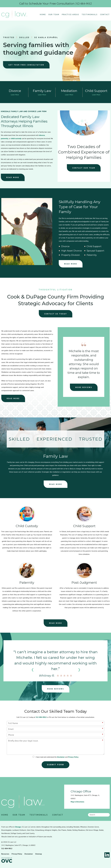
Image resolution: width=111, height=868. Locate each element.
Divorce (65, 246)
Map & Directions (77, 802)
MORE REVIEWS (84, 387)
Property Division (71, 255)
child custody (16, 138)
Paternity (92, 255)
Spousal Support (95, 251)
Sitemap (39, 854)
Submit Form (56, 765)
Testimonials (90, 14)
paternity (5, 138)
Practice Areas (70, 14)
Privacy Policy (73, 757)
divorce (42, 135)
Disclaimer (61, 757)
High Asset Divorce (71, 251)
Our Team (54, 14)
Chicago (18, 827)
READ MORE (13, 177)
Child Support (94, 246)
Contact (105, 14)
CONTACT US (56, 314)
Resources (5, 854)
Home (43, 14)
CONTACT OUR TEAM (84, 168)
